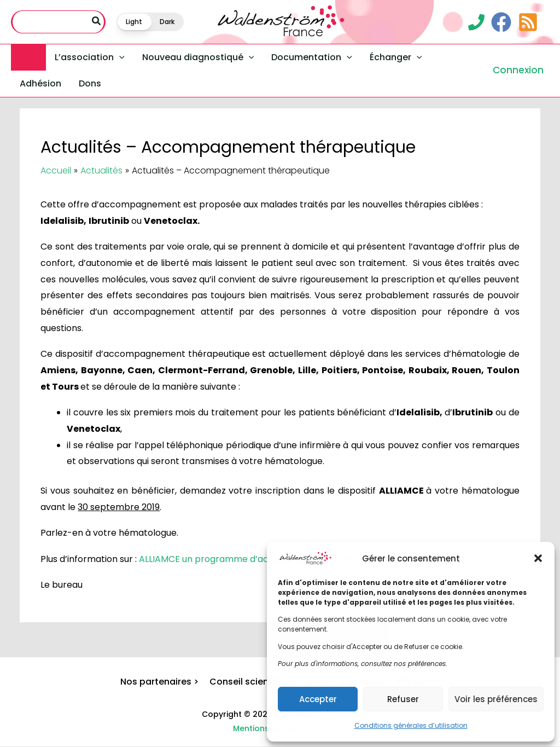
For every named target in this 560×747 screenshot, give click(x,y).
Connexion (518, 70)
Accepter (318, 699)
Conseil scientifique (253, 682)
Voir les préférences (496, 699)
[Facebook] (501, 22)
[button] (538, 558)
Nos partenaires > (159, 682)
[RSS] (528, 22)
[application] (119, 57)
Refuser (403, 699)
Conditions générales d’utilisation (411, 725)
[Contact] (476, 22)
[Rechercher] (97, 22)
